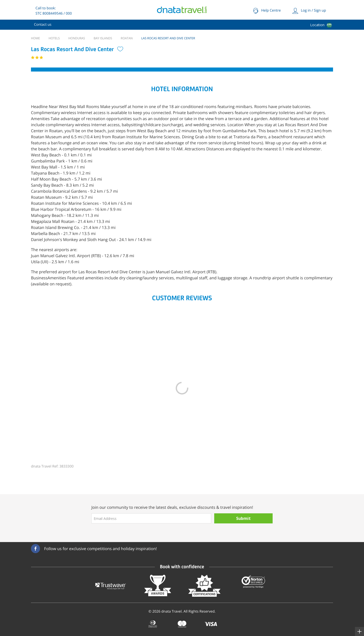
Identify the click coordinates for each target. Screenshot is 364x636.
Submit (243, 518)
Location (317, 25)
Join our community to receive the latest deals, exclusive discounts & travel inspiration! (172, 507)
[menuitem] (43, 25)
